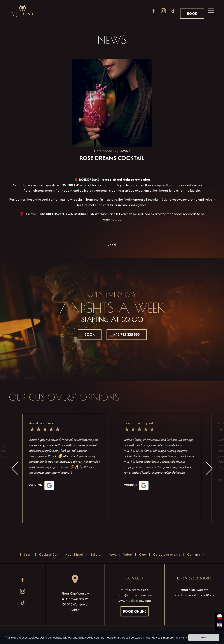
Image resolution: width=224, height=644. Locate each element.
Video (128, 554)
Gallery (95, 554)
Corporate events (167, 554)
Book (192, 14)
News (112, 554)
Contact (194, 554)
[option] (159, 468)
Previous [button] (15, 468)
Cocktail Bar (48, 554)
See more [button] (181, 638)
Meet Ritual (74, 554)
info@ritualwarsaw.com (136, 595)
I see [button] (204, 637)
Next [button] (209, 468)
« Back (112, 245)
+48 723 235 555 (127, 334)
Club (143, 554)
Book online (135, 611)
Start (28, 554)
